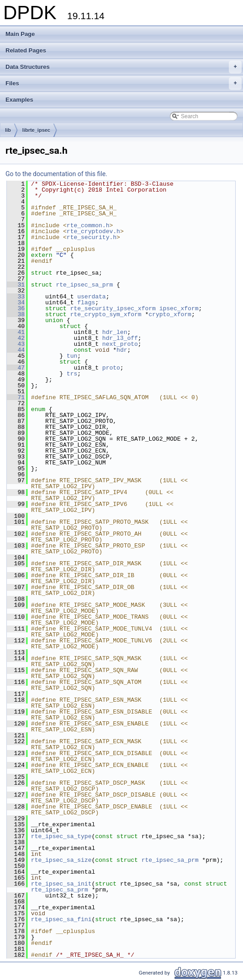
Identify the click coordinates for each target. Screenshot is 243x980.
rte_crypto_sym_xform (106, 314)
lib (8, 130)
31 (16, 285)
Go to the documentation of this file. (56, 174)
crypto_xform (170, 314)
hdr (122, 350)
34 (16, 302)
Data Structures (124, 67)
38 (16, 314)
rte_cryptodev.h (93, 231)
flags (86, 302)
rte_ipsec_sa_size (61, 860)
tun (72, 356)
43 (16, 344)
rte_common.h (88, 225)
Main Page (20, 34)
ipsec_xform (179, 308)
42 (16, 338)
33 (16, 297)
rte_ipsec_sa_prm (84, 285)
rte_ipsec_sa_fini (61, 919)
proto (111, 368)
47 (16, 368)
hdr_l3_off (120, 338)
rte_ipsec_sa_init (61, 884)
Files (124, 83)
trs (72, 374)
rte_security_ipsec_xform (113, 308)
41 (16, 332)
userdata (91, 297)
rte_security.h (92, 237)
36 (16, 308)
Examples (19, 100)
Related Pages (26, 50)
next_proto (120, 344)
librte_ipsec (36, 130)
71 (16, 397)
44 (16, 350)
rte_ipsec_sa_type (61, 836)
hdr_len (115, 332)
